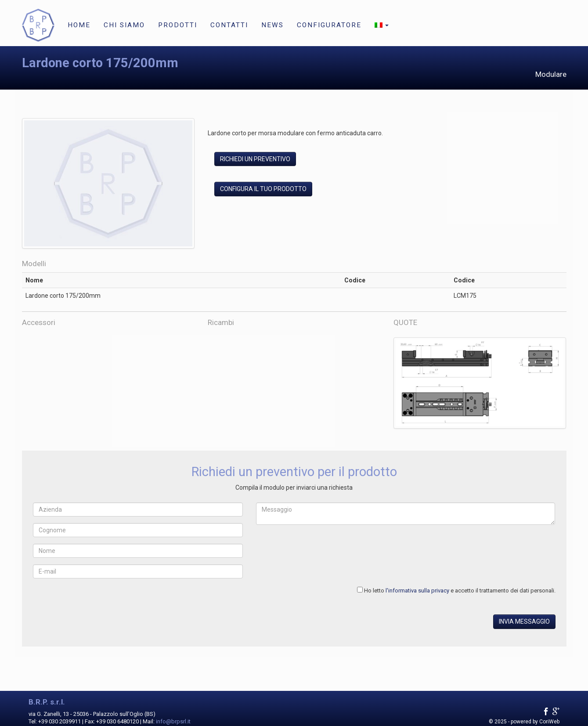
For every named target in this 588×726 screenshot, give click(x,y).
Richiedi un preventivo (255, 159)
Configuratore (329, 25)
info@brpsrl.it (173, 721)
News (272, 25)
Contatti (229, 25)
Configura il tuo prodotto (263, 189)
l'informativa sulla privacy (417, 591)
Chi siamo (124, 25)
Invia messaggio (524, 621)
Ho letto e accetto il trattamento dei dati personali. (460, 591)
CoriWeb (549, 722)
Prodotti (178, 25)
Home (79, 25)
